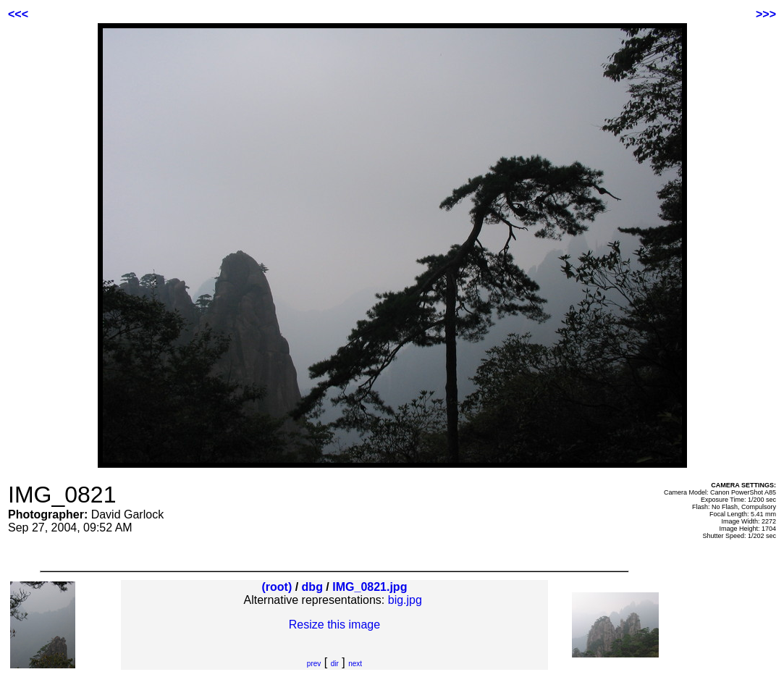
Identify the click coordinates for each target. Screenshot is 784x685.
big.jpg (405, 600)
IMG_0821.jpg (370, 587)
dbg (312, 587)
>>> (766, 14)
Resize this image (334, 625)
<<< (18, 14)
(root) (277, 587)
